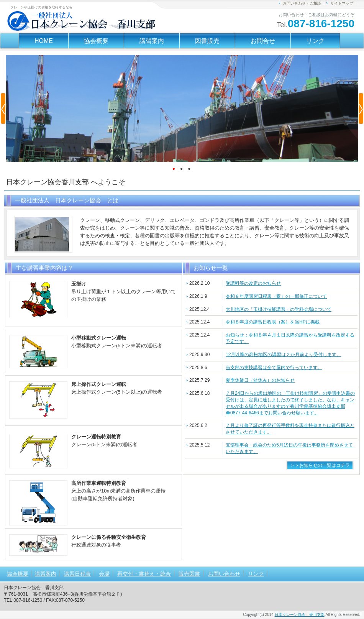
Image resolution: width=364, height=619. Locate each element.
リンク (315, 41)
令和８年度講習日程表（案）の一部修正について (276, 296)
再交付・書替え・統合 (144, 574)
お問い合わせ (224, 574)
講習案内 (152, 41)
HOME (44, 41)
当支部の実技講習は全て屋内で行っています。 (274, 368)
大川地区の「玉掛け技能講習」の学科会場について (279, 309)
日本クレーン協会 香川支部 (300, 615)
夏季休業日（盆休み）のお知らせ (260, 380)
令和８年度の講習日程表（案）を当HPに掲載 (273, 322)
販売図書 (189, 574)
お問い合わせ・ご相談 (302, 3)
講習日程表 (77, 574)
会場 (104, 574)
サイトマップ (342, 3)
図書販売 (207, 41)
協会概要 (96, 41)
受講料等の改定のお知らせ (253, 283)
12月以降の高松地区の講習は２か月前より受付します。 (283, 355)
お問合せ (263, 41)
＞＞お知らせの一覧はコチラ (320, 465)
